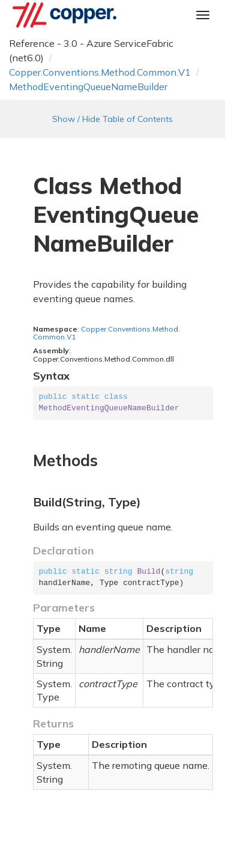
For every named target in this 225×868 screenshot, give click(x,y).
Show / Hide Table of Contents (112, 119)
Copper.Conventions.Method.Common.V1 (100, 72)
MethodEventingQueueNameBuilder (88, 86)
